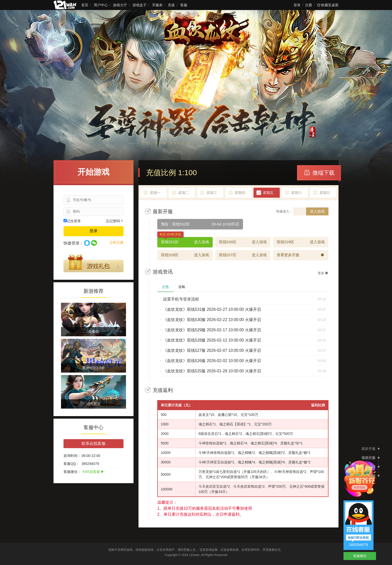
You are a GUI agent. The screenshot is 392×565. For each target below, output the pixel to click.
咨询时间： (72, 456)
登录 (297, 5)
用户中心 (101, 5)
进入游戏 (317, 211)
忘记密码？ (115, 221)
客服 (184, 5)
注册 (308, 5)
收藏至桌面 (328, 5)
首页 (85, 5)
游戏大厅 (120, 5)
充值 (171, 5)
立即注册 (116, 242)
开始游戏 (93, 172)
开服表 (157, 5)
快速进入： (284, 211)
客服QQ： (71, 464)
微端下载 (319, 173)
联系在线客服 (93, 444)
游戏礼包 (93, 263)
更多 (323, 273)
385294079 (358, 545)
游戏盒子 (139, 5)
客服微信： (72, 472)
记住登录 (72, 221)
